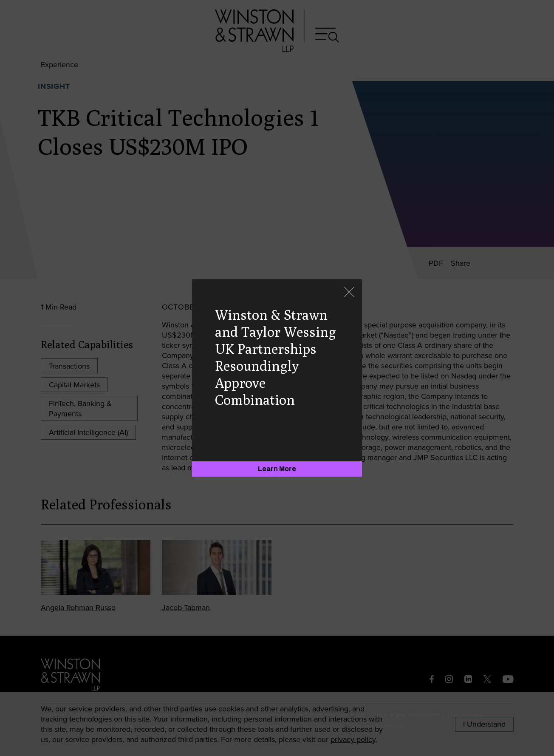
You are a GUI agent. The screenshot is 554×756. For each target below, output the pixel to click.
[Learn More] (277, 469)
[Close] (349, 293)
